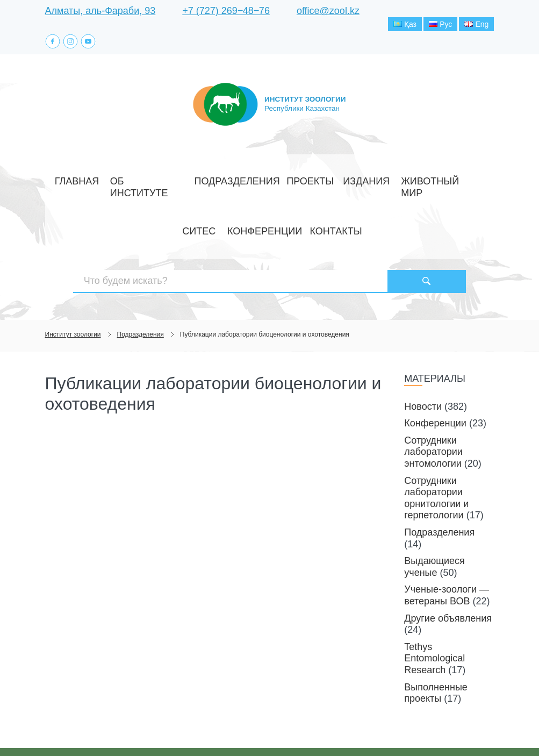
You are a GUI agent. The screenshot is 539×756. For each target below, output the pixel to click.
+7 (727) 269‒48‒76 (226, 11)
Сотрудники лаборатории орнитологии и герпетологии (436, 451)
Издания (293, 183)
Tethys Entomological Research (434, 612)
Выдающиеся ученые (434, 520)
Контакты (269, 207)
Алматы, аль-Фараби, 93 (100, 11)
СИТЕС (401, 183)
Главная (70, 183)
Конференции (449, 183)
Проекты (249, 183)
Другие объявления (448, 572)
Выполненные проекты (436, 646)
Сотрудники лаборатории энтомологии (433, 406)
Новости (423, 360)
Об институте (123, 183)
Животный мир (350, 183)
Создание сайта (426, 728)
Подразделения (191, 183)
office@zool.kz (328, 11)
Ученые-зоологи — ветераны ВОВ (447, 549)
